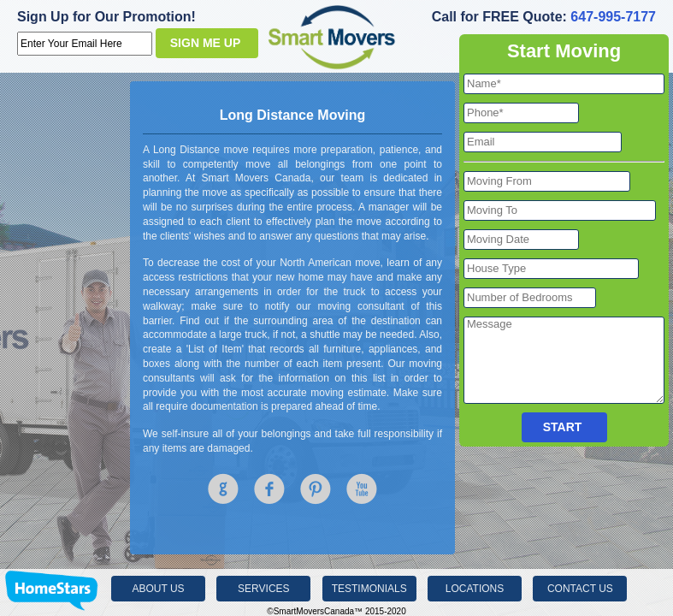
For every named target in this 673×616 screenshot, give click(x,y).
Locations (475, 589)
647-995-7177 (613, 17)
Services (263, 589)
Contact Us (580, 589)
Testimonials (369, 589)
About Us (158, 589)
